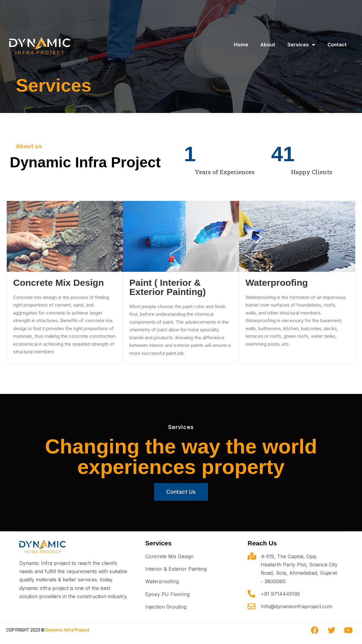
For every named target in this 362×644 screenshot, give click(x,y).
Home (241, 45)
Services (301, 45)
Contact (337, 45)
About (268, 45)
